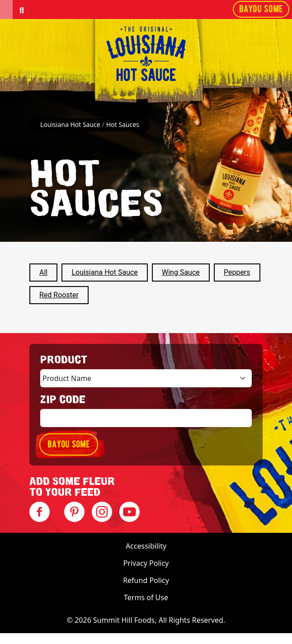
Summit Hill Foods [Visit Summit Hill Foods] (124, 620)
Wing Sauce (181, 272)
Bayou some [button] (69, 444)
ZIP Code (63, 400)
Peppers (237, 272)
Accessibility (146, 546)
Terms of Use (146, 597)
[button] (6, 9)
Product (64, 360)
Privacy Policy (146, 563)
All (43, 272)
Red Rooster (59, 295)
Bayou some (261, 9)
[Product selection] (146, 378)
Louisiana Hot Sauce (104, 272)
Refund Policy (146, 580)
